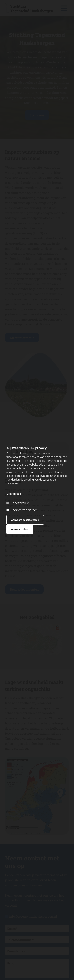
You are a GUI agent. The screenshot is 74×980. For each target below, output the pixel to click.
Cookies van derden (22, 510)
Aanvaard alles (20, 529)
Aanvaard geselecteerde (25, 520)
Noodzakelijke (18, 503)
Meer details (14, 494)
